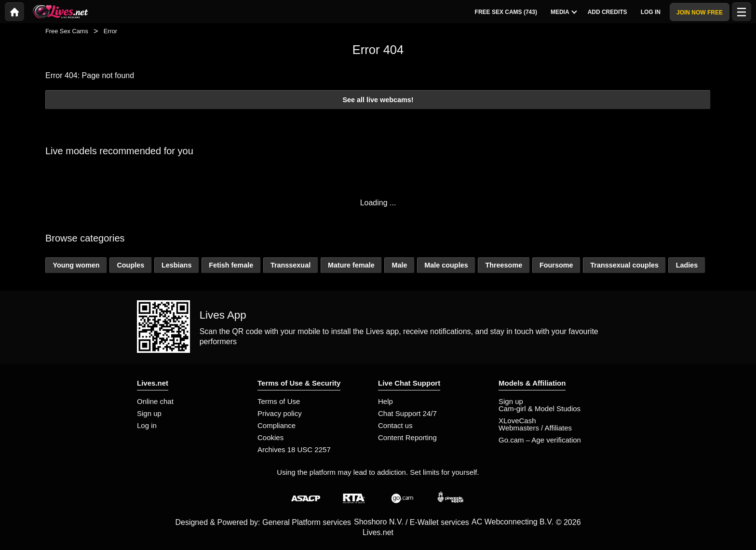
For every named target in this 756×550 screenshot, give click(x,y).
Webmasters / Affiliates (535, 428)
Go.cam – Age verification (540, 440)
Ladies (687, 265)
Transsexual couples (624, 265)
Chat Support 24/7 (407, 413)
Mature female (351, 265)
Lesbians (176, 265)
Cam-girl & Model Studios (540, 409)
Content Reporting (407, 437)
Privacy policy (280, 413)
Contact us (395, 425)
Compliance (277, 425)
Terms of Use (279, 401)
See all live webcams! (378, 100)
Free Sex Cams (67, 31)
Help (385, 401)
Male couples (446, 265)
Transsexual (290, 265)
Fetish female (231, 265)
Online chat (155, 401)
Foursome (556, 265)
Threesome (504, 265)
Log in (147, 425)
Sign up (149, 413)
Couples (130, 265)
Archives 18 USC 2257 (294, 449)
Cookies (270, 437)
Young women (76, 265)
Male (399, 265)
